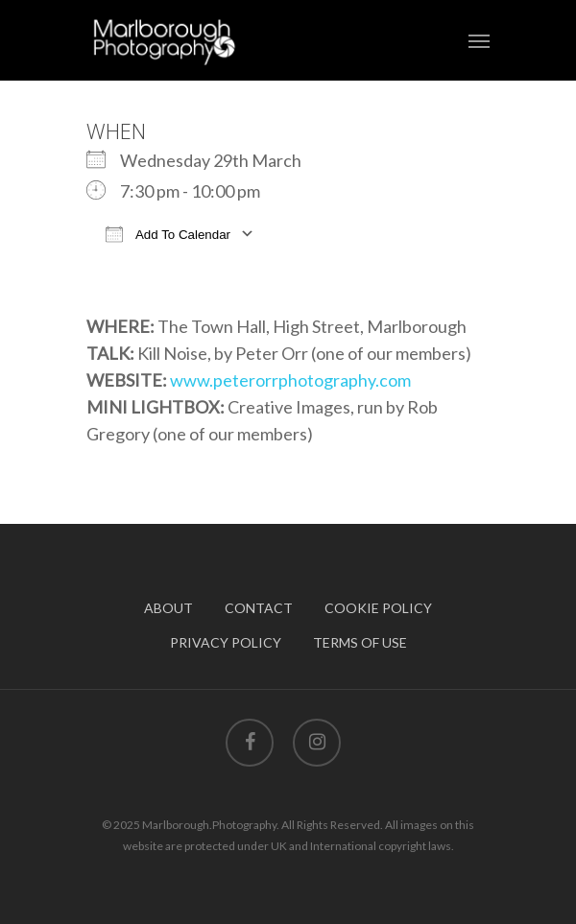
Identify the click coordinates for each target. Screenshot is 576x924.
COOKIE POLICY (378, 608)
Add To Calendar (168, 234)
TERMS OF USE (360, 642)
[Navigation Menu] (479, 40)
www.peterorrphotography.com (290, 380)
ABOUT (168, 608)
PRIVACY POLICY (226, 642)
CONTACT (259, 608)
